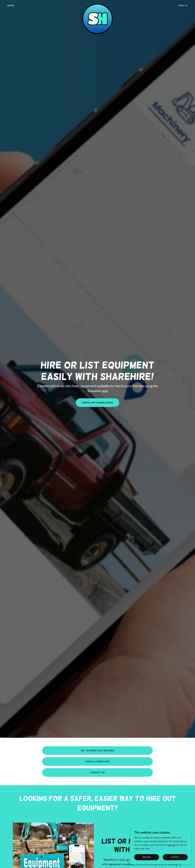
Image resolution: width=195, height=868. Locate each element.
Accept (175, 857)
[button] (183, 5)
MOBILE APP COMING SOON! (97, 403)
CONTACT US (97, 772)
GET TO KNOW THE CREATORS (97, 751)
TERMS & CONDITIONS (98, 762)
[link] (98, 5)
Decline (147, 857)
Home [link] (11, 5)
